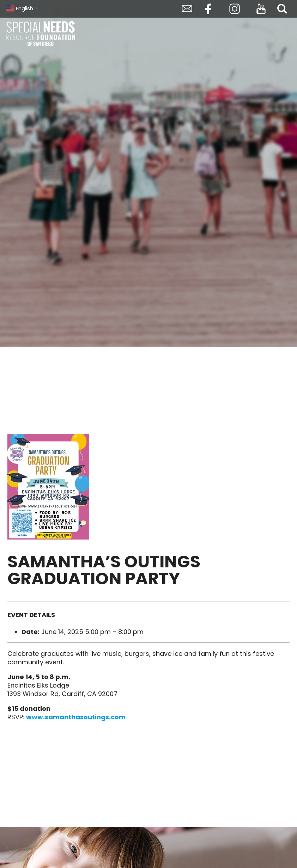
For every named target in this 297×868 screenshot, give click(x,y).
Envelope (187, 9)
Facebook (208, 9)
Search (282, 9)
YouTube (261, 9)
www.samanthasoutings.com (76, 717)
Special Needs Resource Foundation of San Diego (41, 33)
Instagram (235, 9)
